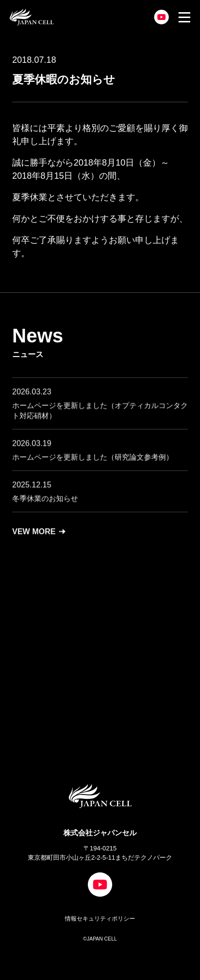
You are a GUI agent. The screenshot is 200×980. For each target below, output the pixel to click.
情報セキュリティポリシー (100, 919)
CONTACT (92, 685)
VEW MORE (39, 536)
